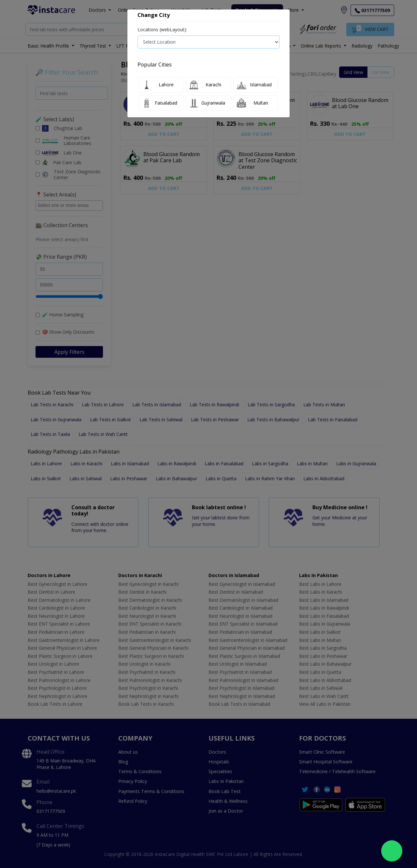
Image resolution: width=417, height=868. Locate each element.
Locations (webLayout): (162, 29)
